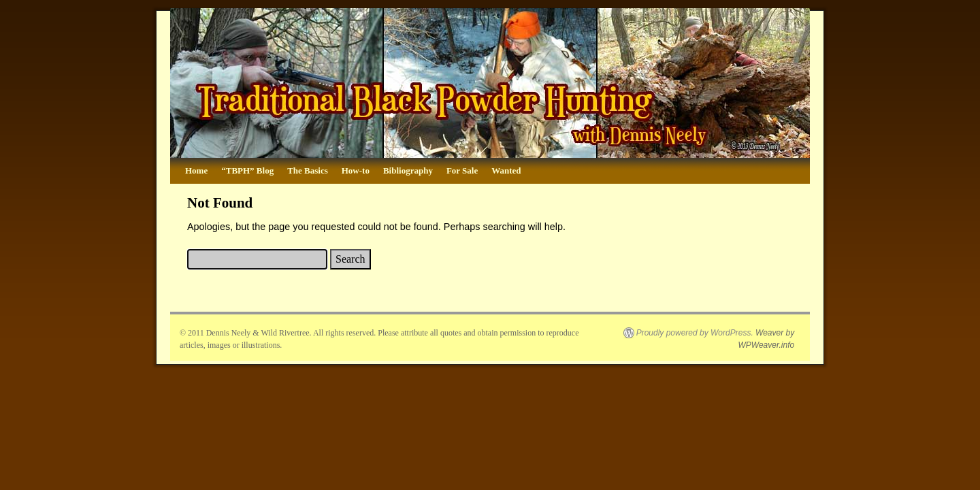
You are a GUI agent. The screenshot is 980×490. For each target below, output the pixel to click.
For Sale (462, 170)
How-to (356, 170)
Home (196, 170)
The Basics (308, 170)
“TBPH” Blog (247, 170)
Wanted (506, 170)
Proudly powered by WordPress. (695, 333)
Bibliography (408, 170)
